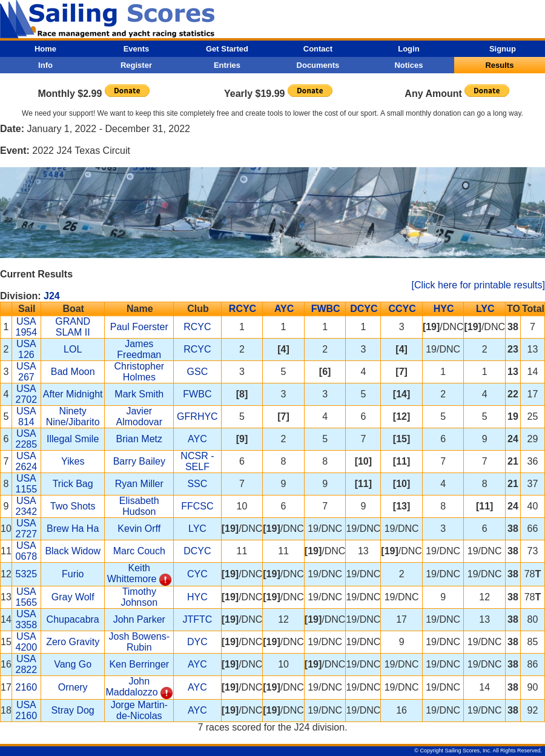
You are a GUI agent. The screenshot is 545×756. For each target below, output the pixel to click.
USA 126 (26, 349)
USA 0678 (27, 551)
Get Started (227, 49)
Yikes (73, 461)
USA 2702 (27, 394)
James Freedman (139, 349)
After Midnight (73, 394)
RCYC (243, 309)
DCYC (364, 309)
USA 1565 (27, 597)
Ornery (73, 687)
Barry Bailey (139, 461)
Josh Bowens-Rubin (140, 642)
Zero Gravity (73, 642)
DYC (197, 642)
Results (499, 65)
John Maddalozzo (131, 687)
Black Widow (73, 551)
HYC (444, 309)
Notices (408, 65)
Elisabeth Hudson (139, 506)
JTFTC (197, 619)
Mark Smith (139, 394)
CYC (197, 574)
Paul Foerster (139, 327)
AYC (284, 309)
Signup (503, 49)
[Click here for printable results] (478, 285)
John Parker (139, 619)
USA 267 (26, 372)
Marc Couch (139, 551)
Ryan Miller (139, 484)
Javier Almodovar (139, 416)
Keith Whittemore (132, 573)
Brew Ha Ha (73, 529)
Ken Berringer (139, 664)
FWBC (326, 309)
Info (45, 65)
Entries (227, 65)
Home (45, 49)
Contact (318, 49)
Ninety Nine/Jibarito (73, 416)
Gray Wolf (73, 597)
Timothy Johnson (140, 597)
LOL (73, 349)
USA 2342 (27, 506)
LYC (485, 309)
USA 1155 (27, 484)
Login (408, 49)
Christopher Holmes (139, 372)
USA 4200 (27, 642)
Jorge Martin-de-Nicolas (139, 710)
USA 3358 (27, 619)
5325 (27, 574)
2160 (27, 687)
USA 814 (26, 416)
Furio (73, 574)
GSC (198, 372)
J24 (52, 296)
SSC (197, 484)
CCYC (402, 309)
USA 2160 (27, 710)
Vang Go (73, 664)
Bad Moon (73, 372)
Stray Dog (73, 710)
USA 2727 (27, 529)
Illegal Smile (73, 439)
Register (136, 65)
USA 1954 (27, 327)
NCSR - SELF (197, 461)
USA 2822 (27, 664)
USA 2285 (27, 439)
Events (137, 49)
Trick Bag (73, 484)
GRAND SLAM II (73, 327)
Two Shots (73, 506)
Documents (318, 65)
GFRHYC (197, 416)
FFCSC (197, 506)
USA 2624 (27, 461)
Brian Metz (139, 439)
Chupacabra (73, 619)
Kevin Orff (139, 529)
